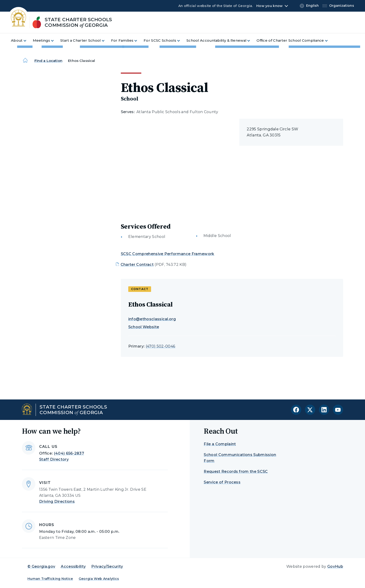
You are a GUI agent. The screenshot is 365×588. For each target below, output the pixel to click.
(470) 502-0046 (161, 346)
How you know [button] (269, 6)
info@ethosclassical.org (152, 319)
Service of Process (222, 482)
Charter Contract (137, 265)
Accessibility (73, 566)
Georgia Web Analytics (99, 579)
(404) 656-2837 (69, 453)
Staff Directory (54, 459)
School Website (144, 327)
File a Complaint (220, 444)
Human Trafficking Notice (50, 579)
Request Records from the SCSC (236, 471)
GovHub (335, 566)
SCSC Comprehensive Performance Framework (168, 254)
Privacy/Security (107, 566)
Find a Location (48, 61)
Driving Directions (57, 502)
